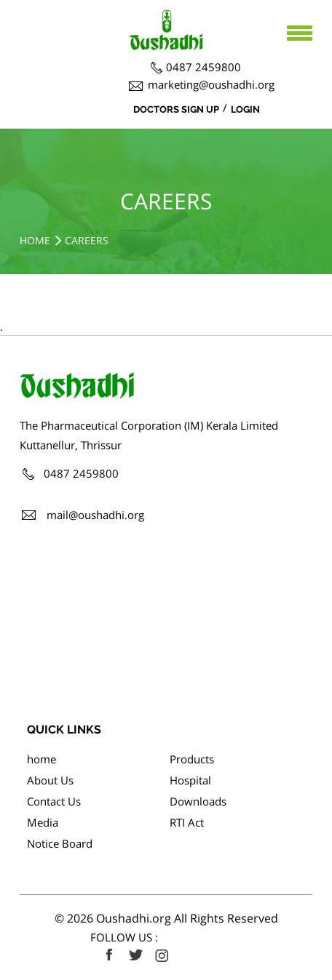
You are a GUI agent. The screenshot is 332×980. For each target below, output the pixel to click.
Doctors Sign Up (176, 109)
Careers (87, 240)
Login (245, 109)
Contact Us (54, 801)
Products (192, 759)
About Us (50, 780)
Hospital (190, 780)
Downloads (198, 801)
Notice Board (60, 843)
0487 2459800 (203, 67)
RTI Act (187, 822)
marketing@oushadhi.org (211, 84)
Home (35, 240)
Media (43, 822)
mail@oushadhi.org (95, 515)
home (41, 759)
